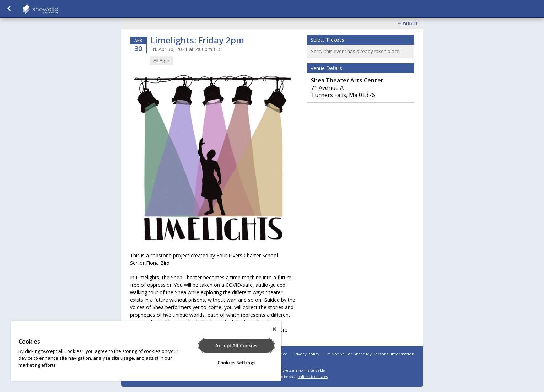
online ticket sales (313, 377)
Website (410, 24)
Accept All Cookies (236, 345)
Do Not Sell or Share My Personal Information (370, 354)
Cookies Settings (236, 363)
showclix (58, 9)
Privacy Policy (306, 354)
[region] (146, 351)
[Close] (274, 329)
